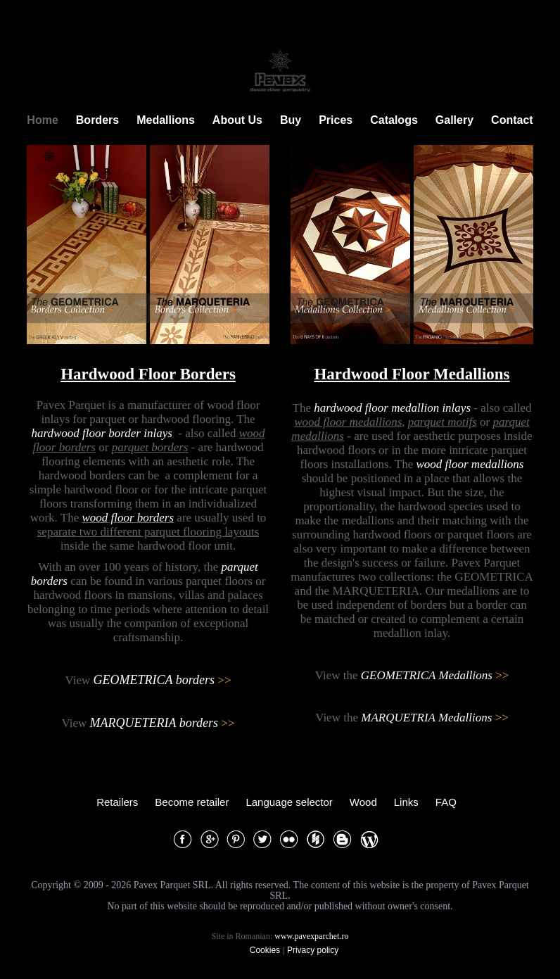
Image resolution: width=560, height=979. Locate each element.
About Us (237, 120)
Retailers (117, 802)
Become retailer (192, 802)
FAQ (446, 802)
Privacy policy (313, 950)
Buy (291, 120)
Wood (363, 802)
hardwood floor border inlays (101, 433)
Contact (512, 120)
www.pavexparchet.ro (311, 936)
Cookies (265, 950)
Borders (97, 120)
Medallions (166, 120)
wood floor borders (128, 518)
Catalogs (394, 120)
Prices (336, 120)
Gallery (454, 120)
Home (42, 120)
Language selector (289, 802)
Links (406, 802)
